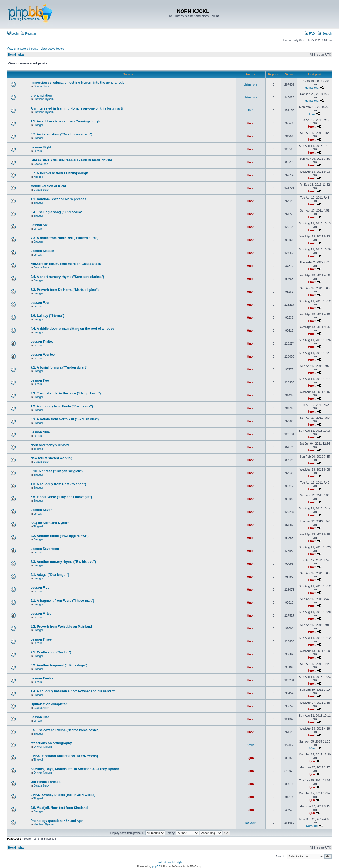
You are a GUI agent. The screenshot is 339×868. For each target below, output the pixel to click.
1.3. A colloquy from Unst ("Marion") (58, 484)
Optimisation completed (49, 704)
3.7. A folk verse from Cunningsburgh (59, 173)
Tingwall (38, 449)
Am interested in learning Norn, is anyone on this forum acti (77, 108)
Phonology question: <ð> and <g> (57, 821)
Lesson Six (39, 225)
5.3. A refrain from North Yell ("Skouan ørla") (65, 419)
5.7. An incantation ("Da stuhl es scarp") (61, 134)
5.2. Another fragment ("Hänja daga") (59, 665)
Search (325, 33)
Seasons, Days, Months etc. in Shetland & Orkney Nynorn (75, 769)
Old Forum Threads (46, 782)
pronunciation (41, 96)
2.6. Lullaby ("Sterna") (47, 316)
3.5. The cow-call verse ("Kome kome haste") (65, 730)
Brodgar (38, 125)
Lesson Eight (41, 147)
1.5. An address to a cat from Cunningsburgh (65, 121)
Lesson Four (40, 303)
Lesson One (40, 717)
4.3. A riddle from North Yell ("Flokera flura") (64, 238)
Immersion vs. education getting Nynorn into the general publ (78, 83)
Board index (16, 55)
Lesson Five (40, 588)
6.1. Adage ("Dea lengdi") (50, 575)
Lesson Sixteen (42, 251)
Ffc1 (251, 110)
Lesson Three (41, 639)
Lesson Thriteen (43, 342)
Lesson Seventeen (45, 549)
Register (29, 33)
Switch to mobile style (169, 862)
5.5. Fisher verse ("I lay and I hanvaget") (61, 497)
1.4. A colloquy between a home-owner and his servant (73, 691)
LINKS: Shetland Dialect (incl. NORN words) (64, 756)
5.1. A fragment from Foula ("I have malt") (62, 601)
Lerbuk (38, 151)
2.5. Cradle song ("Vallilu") (51, 652)
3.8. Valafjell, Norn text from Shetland (59, 808)
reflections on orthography (51, 743)
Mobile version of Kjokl (48, 186)
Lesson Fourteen (44, 355)
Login (13, 33)
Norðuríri (251, 823)
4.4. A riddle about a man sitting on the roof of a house (72, 329)
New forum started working (51, 458)
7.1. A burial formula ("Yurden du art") (60, 367)
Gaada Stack (41, 86)
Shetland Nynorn (44, 99)
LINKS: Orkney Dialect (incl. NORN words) (63, 795)
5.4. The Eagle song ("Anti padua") (57, 212)
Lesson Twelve (42, 678)
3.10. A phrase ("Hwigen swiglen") (57, 471)
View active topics (52, 49)
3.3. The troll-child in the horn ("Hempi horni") (66, 393)
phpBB (156, 867)
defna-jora (251, 84)
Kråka (251, 745)
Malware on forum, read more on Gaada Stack (66, 264)
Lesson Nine (40, 432)
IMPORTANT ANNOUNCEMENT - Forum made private (71, 160)
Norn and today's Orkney (50, 445)
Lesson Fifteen (42, 614)
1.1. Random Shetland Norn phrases (58, 199)
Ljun (251, 758)
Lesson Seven (41, 510)
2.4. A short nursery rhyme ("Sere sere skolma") (67, 277)
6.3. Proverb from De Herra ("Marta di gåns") (65, 290)
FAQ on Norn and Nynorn (50, 523)
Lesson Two (40, 380)
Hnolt (251, 123)
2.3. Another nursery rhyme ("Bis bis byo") (63, 562)
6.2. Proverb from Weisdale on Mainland (61, 627)
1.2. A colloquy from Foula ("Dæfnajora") (62, 406)
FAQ (310, 33)
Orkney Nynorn (43, 747)
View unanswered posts (22, 49)
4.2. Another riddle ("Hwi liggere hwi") (60, 536)
